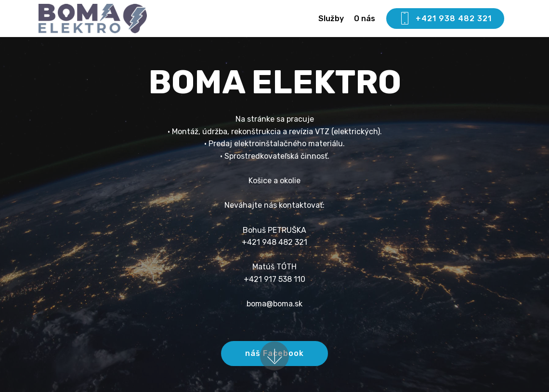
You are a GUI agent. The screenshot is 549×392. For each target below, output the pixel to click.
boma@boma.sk (274, 304)
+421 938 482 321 (445, 19)
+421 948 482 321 (274, 242)
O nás (365, 19)
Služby (331, 19)
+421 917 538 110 (274, 279)
